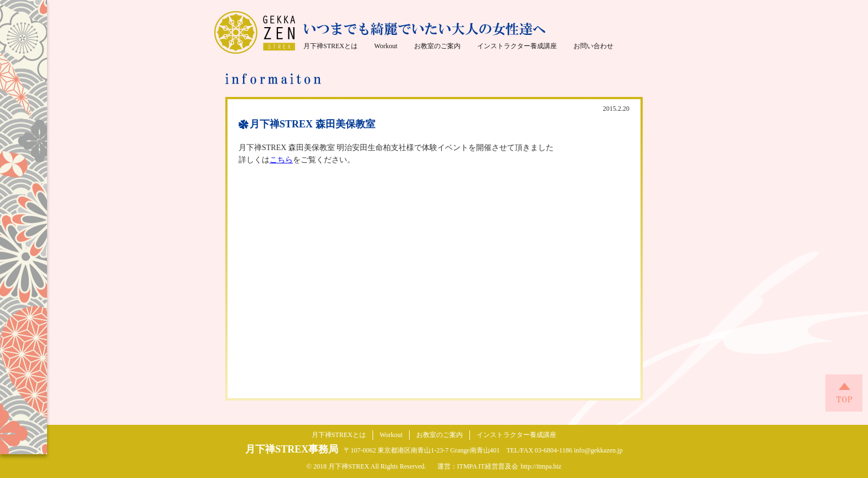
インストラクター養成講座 (517, 46)
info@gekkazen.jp (598, 450)
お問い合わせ (593, 46)
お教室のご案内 (437, 46)
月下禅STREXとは (330, 46)
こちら (281, 160)
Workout (386, 46)
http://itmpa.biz (541, 466)
